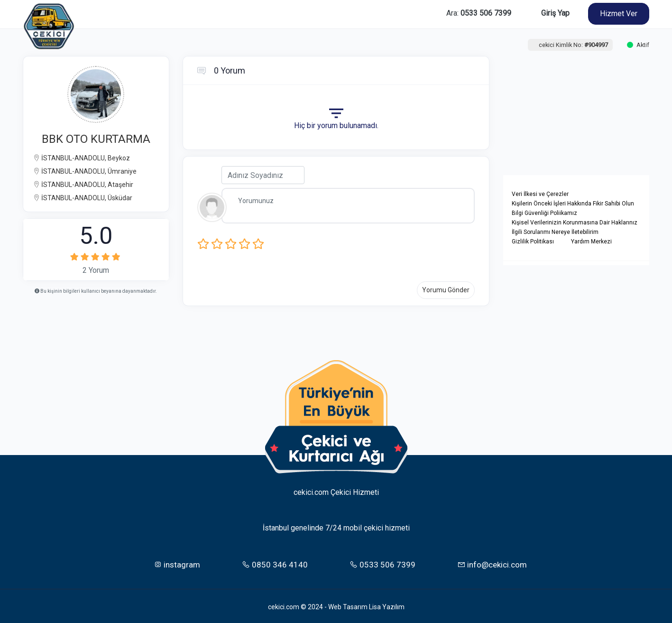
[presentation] (367, 251)
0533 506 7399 (382, 563)
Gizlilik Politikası (533, 242)
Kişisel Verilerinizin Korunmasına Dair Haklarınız (575, 223)
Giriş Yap (555, 13)
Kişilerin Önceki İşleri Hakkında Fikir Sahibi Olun (573, 204)
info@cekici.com (492, 563)
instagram (177, 563)
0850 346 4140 (275, 563)
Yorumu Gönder (446, 290)
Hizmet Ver (619, 14)
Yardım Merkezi (591, 242)
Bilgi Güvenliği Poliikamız (544, 213)
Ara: (479, 13)
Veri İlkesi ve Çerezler (540, 194)
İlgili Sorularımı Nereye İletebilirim (555, 232)
